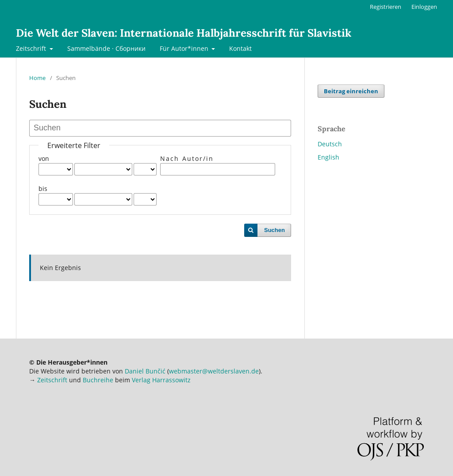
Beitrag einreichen (351, 91)
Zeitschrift (32, 48)
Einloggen (424, 7)
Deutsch (330, 144)
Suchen (274, 230)
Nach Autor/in (187, 158)
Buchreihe (98, 380)
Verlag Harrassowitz (161, 380)
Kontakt (240, 48)
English (328, 157)
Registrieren (386, 7)
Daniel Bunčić (145, 371)
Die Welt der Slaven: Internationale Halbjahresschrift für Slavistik (184, 33)
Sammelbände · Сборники (106, 48)
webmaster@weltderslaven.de (214, 371)
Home (37, 78)
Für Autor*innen (185, 48)
